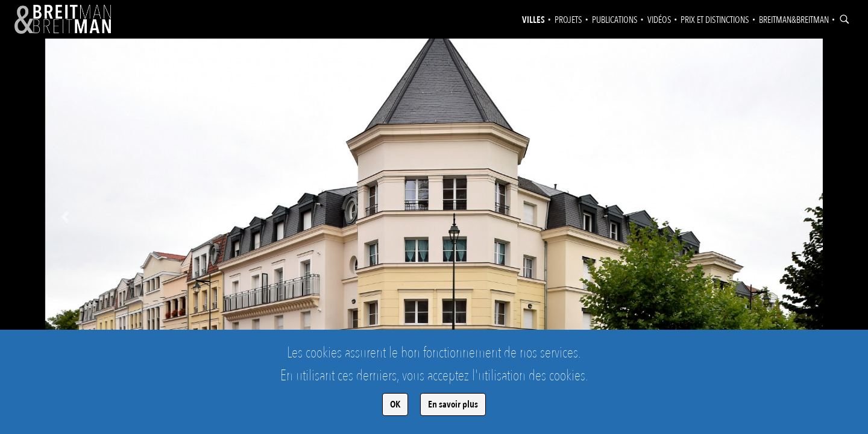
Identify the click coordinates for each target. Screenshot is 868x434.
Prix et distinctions (715, 20)
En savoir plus (453, 404)
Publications (615, 20)
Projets (568, 20)
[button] (65, 217)
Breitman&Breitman (794, 20)
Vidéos (659, 20)
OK (395, 404)
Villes (533, 20)
